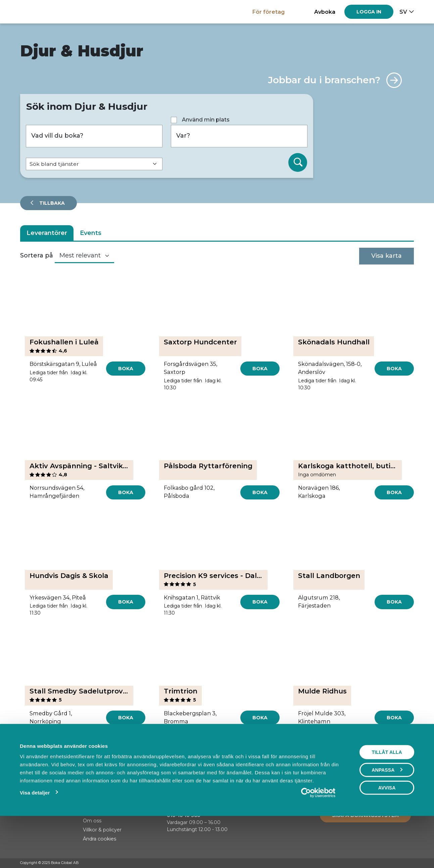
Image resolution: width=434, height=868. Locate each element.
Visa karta (387, 256)
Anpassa (387, 816)
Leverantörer (47, 233)
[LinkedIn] (411, 863)
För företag (269, 12)
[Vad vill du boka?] (94, 136)
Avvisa (387, 834)
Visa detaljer (35, 839)
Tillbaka (51, 203)
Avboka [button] (325, 12)
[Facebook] (385, 863)
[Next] (265, 757)
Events (91, 233)
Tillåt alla (387, 798)
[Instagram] (398, 863)
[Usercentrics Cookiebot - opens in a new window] (318, 839)
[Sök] (298, 162)
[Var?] (239, 136)
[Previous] (169, 757)
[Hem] (43, 12)
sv (403, 12)
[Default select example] (94, 164)
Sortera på (37, 255)
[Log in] (369, 12)
